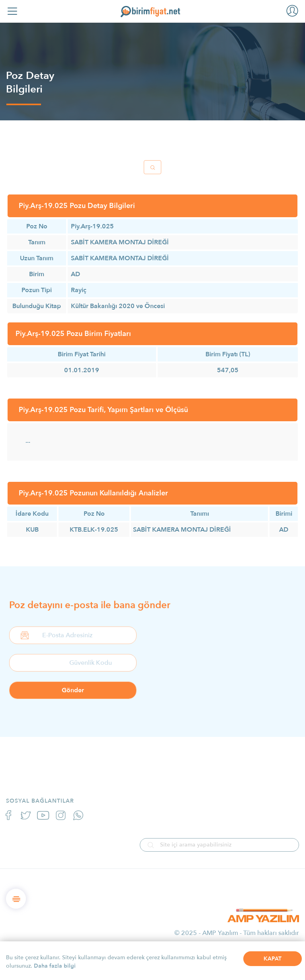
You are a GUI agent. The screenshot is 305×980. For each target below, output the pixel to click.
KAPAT (273, 959)
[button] (292, 10)
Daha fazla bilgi (55, 966)
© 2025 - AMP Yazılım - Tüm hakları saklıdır (237, 933)
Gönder (73, 690)
